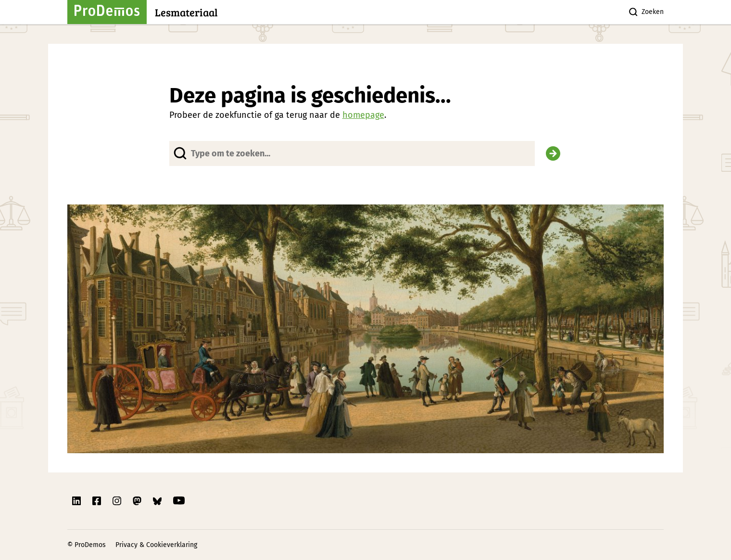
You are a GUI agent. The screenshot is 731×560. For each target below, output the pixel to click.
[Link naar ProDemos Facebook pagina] (98, 501)
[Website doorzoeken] (352, 153)
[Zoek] (553, 153)
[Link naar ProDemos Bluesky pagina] (158, 501)
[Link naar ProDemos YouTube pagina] (179, 501)
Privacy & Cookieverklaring (156, 545)
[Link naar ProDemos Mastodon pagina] (138, 501)
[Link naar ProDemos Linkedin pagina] (77, 501)
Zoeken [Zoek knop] (646, 12)
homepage (363, 115)
